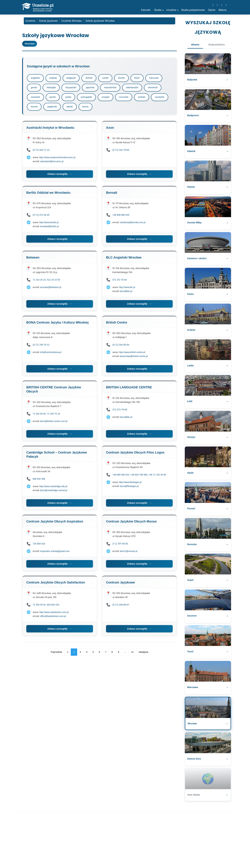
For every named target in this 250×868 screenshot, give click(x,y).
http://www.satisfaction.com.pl (54, 614)
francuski (160, 78)
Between (33, 259)
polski (70, 98)
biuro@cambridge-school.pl (54, 492)
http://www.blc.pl (127, 289)
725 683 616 (39, 545)
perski (54, 98)
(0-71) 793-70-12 (41, 346)
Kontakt (156, 856)
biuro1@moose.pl (129, 553)
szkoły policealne (112, 856)
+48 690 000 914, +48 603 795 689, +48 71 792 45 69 (139, 476)
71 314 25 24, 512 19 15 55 (46, 281)
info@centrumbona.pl (51, 354)
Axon (110, 129)
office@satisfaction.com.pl (53, 618)
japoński (93, 88)
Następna (143, 654)
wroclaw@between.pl (51, 289)
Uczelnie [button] (171, 10)
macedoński (114, 88)
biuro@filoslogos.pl (129, 488)
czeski (109, 78)
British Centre (117, 324)
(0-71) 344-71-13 (41, 151)
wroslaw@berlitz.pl (49, 228)
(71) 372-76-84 (120, 411)
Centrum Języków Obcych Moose (131, 523)
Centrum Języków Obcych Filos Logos (135, 454)
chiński (92, 78)
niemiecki (159, 88)
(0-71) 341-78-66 (121, 151)
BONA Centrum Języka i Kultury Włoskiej (57, 324)
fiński (143, 78)
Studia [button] (158, 10)
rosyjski (109, 98)
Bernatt (112, 194)
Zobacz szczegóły (60, 175)
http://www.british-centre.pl (132, 354)
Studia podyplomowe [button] (193, 10)
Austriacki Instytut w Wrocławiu (50, 129)
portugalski (90, 98)
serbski (147, 98)
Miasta (193, 45)
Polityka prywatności (136, 856)
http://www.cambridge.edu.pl (53, 488)
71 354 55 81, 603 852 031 (46, 606)
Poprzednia (56, 654)
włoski (92, 108)
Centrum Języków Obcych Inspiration (55, 523)
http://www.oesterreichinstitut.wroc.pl (57, 159)
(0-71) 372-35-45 (41, 216)
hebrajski (52, 88)
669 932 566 (39, 480)
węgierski (73, 108)
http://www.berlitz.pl (49, 224)
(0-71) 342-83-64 (121, 346)
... (125, 654)
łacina (108, 108)
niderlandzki (137, 88)
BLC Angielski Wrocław (124, 259)
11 (132, 654)
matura (94, 856)
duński (126, 78)
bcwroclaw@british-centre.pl (134, 358)
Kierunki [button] (146, 10)
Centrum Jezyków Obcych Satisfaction (56, 584)
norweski (36, 98)
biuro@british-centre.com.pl (54, 423)
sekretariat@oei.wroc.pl (52, 163)
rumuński (128, 98)
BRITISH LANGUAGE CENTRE (129, 389)
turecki (55, 108)
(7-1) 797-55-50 (120, 545)
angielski (36, 78)
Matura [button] (222, 10)
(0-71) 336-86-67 (121, 606)
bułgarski (73, 78)
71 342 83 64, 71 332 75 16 (46, 415)
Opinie (212, 10)
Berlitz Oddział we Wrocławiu (48, 194)
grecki (34, 88)
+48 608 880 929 (121, 216)
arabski (54, 78)
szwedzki (36, 108)
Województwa (218, 45)
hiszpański (73, 88)
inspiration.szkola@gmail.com (55, 553)
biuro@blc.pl (126, 293)
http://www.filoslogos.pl (130, 484)
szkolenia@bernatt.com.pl (133, 224)
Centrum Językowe (120, 584)
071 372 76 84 (120, 281)
